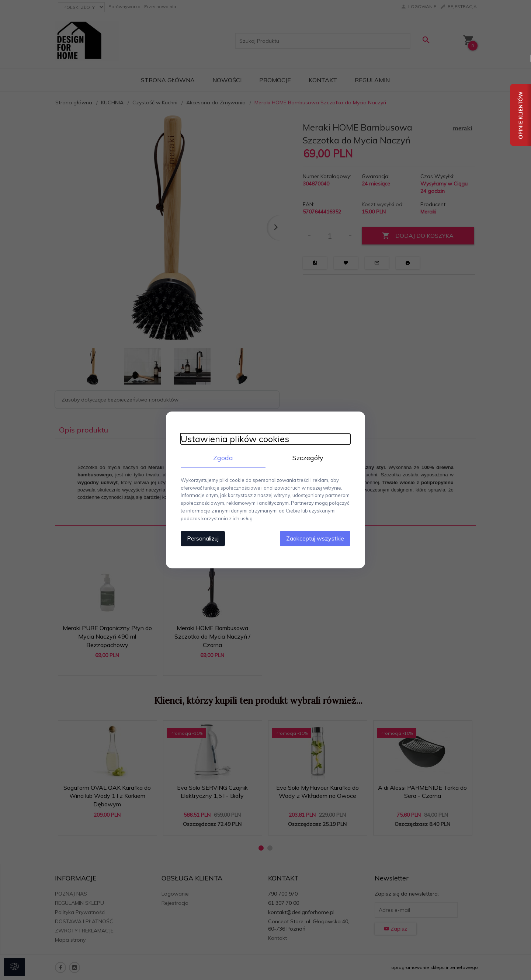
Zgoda (223, 458)
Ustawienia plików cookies (235, 439)
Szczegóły (308, 458)
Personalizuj (203, 539)
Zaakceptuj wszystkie (315, 539)
